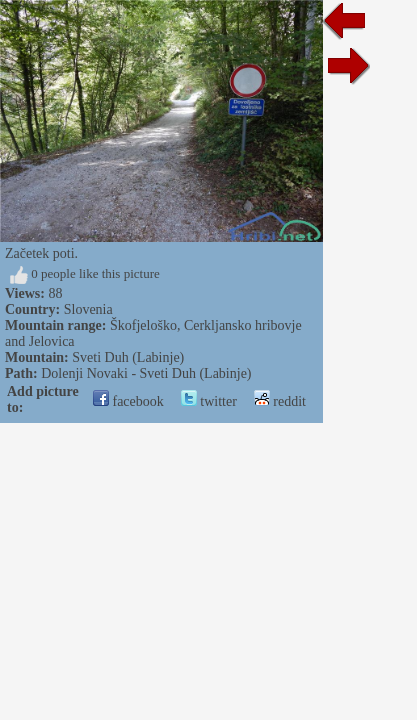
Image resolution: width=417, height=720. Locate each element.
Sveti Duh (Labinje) (128, 357)
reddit (280, 401)
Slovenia (88, 309)
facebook (128, 401)
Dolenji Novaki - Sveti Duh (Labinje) (146, 373)
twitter (209, 401)
